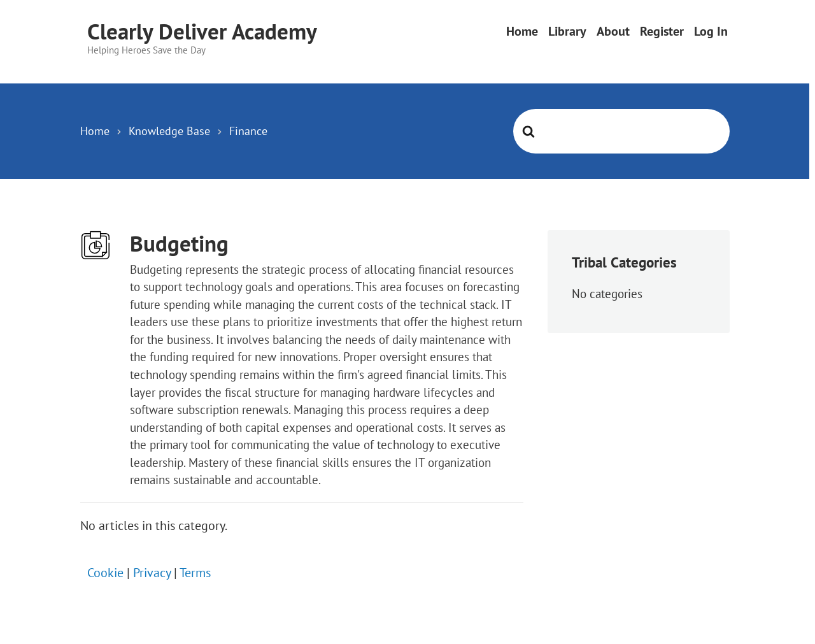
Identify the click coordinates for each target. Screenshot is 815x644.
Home (522, 32)
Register (662, 32)
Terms (195, 573)
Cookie (105, 573)
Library (567, 32)
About (613, 32)
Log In (711, 32)
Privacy (152, 573)
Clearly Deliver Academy (202, 31)
